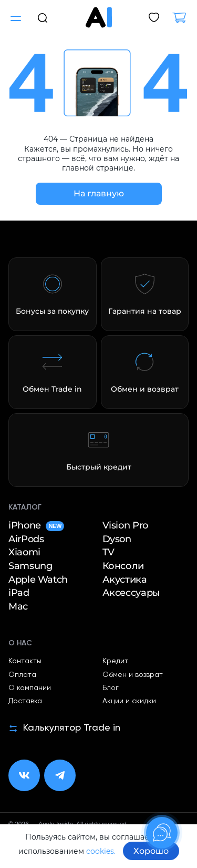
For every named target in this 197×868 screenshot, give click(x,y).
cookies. (101, 851)
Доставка (25, 701)
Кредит (115, 661)
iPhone (36, 526)
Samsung (30, 566)
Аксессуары (131, 593)
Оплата (22, 675)
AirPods (26, 539)
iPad (19, 593)
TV (108, 552)
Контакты (25, 661)
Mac (18, 607)
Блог (111, 688)
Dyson (117, 539)
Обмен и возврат (133, 675)
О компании (30, 688)
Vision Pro (125, 526)
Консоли (123, 566)
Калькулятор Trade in (64, 728)
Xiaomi (24, 552)
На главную (99, 193)
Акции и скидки (129, 701)
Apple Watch (38, 580)
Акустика (125, 580)
